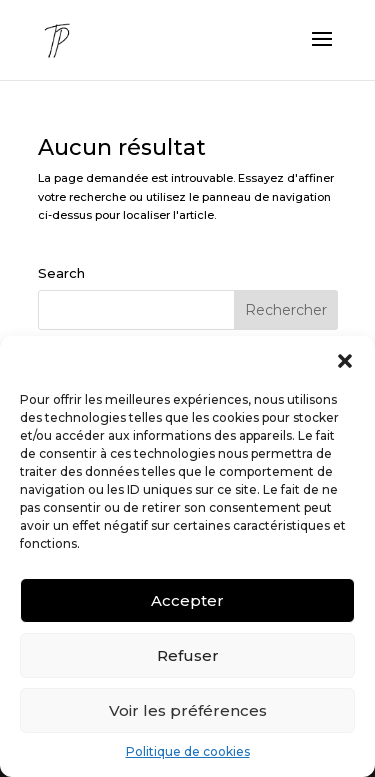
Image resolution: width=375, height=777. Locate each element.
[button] (345, 361)
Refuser (188, 655)
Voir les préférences (188, 710)
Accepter (187, 600)
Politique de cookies (188, 751)
